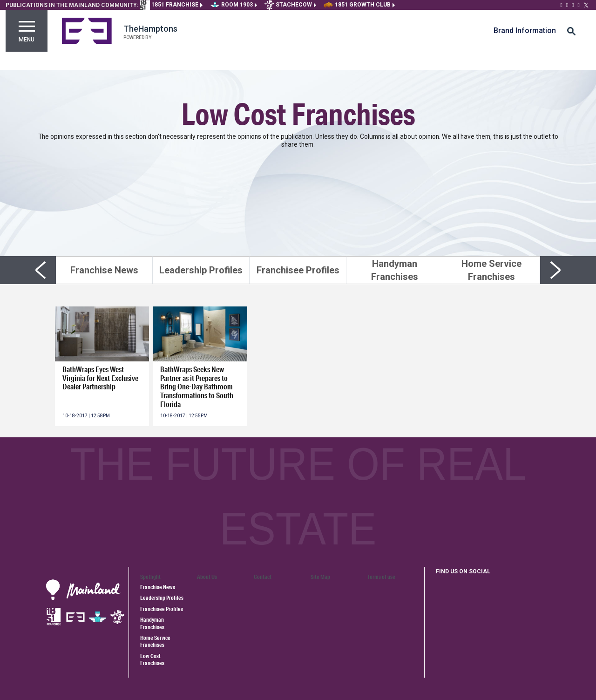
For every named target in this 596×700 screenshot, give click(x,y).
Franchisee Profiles (162, 609)
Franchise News (158, 587)
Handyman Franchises (152, 623)
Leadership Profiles (162, 598)
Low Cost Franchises (152, 659)
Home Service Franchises (155, 641)
